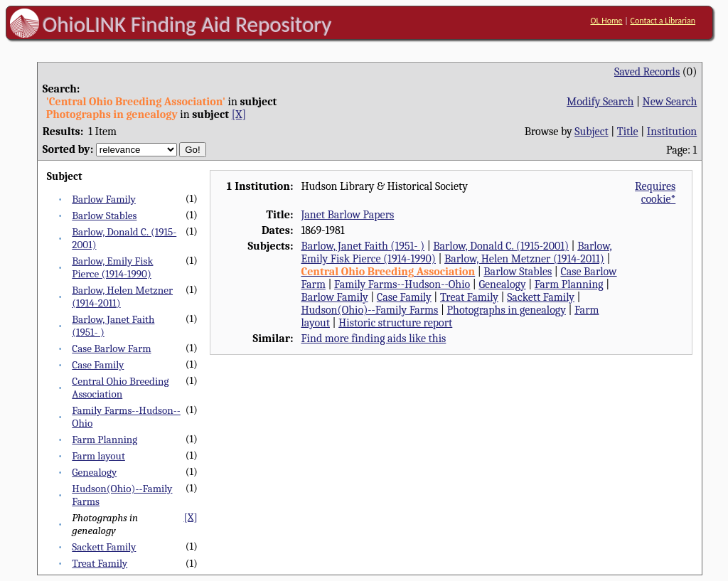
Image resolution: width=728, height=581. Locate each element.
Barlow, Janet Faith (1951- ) (363, 246)
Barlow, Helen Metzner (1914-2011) (524, 259)
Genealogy (94, 472)
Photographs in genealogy (507, 310)
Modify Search (600, 102)
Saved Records (647, 72)
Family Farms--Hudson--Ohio (402, 284)
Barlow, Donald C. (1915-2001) (501, 246)
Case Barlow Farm (111, 348)
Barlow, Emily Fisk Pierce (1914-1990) (112, 267)
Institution (672, 132)
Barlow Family (104, 199)
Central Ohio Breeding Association (120, 388)
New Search (670, 102)
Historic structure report (395, 323)
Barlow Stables (104, 215)
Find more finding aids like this (373, 339)
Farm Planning (105, 439)
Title (628, 132)
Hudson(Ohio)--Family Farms (369, 310)
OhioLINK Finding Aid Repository (187, 24)
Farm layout (98, 456)
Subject (591, 132)
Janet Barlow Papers (347, 215)
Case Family (98, 365)
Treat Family (100, 563)
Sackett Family (104, 547)
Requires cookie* (655, 193)
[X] (239, 114)
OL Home (606, 21)
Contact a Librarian (663, 21)
